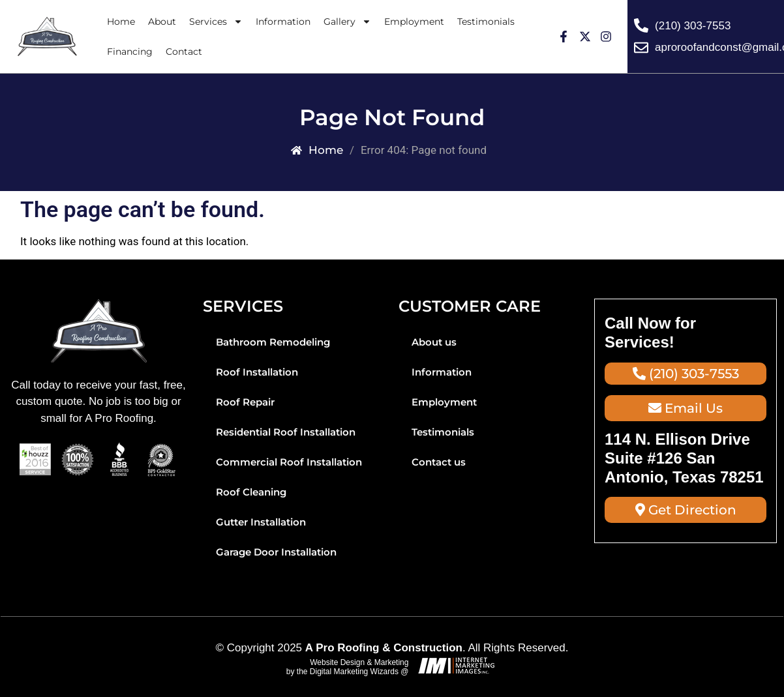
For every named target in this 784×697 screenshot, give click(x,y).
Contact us (439, 462)
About (162, 22)
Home (121, 22)
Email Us (686, 408)
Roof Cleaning (251, 492)
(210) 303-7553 (686, 374)
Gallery (347, 22)
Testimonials (486, 22)
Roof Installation (257, 372)
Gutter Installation (261, 522)
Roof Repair (245, 402)
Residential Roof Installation (286, 432)
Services (216, 22)
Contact (184, 52)
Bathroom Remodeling (273, 342)
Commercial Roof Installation (289, 462)
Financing (130, 52)
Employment (414, 22)
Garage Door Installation (276, 552)
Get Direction (686, 510)
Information (283, 22)
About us (434, 342)
